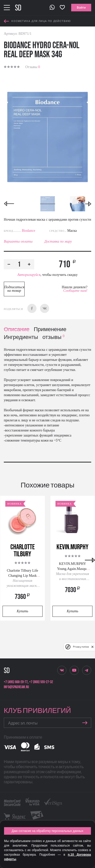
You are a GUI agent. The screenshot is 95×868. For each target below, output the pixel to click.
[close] (92, 647)
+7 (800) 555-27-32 (41, 682)
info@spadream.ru (16, 687)
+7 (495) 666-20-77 (16, 682)
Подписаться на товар (14, 289)
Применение (50, 329)
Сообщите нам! (75, 291)
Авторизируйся (29, 275)
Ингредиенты (21, 337)
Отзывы (33, 67)
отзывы (53, 337)
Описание (17, 329)
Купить (22, 611)
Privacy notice (81, 647)
